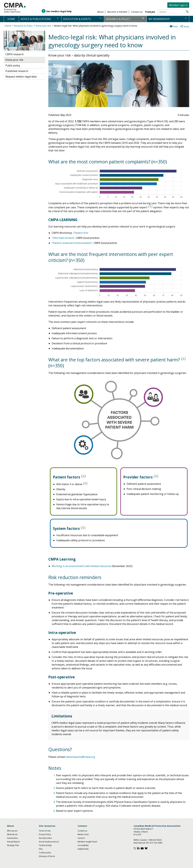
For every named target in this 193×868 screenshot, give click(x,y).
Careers (81, 838)
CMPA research (14, 54)
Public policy (13, 65)
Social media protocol (49, 842)
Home (11, 19)
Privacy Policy (45, 834)
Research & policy (118, 19)
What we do (12, 834)
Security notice (45, 838)
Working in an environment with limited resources (81, 566)
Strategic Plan (13, 845)
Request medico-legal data (21, 77)
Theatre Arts (81, 233)
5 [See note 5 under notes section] (156, 476)
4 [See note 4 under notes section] (85, 483)
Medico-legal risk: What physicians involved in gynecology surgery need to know (95, 26)
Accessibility (83, 845)
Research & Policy (23, 26)
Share (186, 26)
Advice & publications (36, 19)
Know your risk (43, 26)
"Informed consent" (63, 238)
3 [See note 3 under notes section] (83, 476)
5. (55, 811)
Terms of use (45, 831)
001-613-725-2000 (154, 843)
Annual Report (13, 842)
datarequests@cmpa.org (81, 757)
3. (55, 793)
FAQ (41, 849)
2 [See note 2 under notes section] (183, 359)
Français (150, 12)
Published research (17, 71)
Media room (83, 834)
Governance (12, 838)
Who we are (12, 831)
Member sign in (178, 5)
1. (55, 775)
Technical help (45, 845)
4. (55, 802)
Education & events (77, 19)
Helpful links (83, 849)
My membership (159, 19)
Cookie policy (45, 853)
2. (55, 788)
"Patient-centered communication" (72, 243)
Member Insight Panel (87, 842)
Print (175, 26)
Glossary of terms (47, 856)
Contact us (82, 831)
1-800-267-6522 (155, 840)
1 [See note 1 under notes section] (150, 207)
